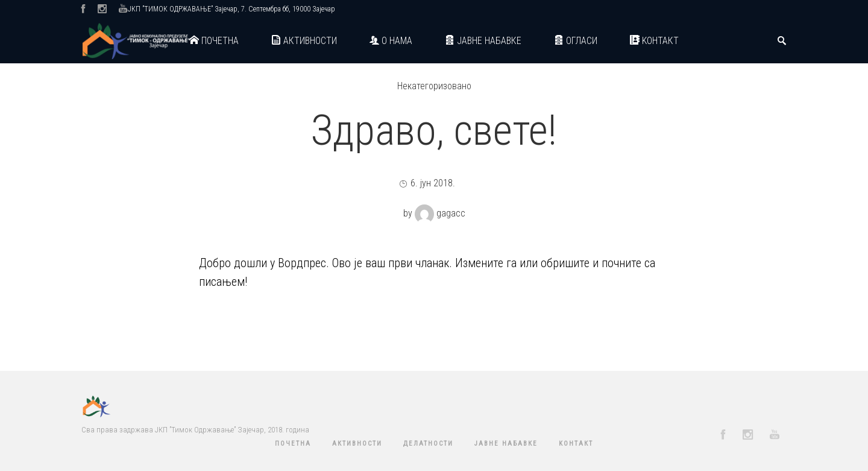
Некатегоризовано (434, 86)
